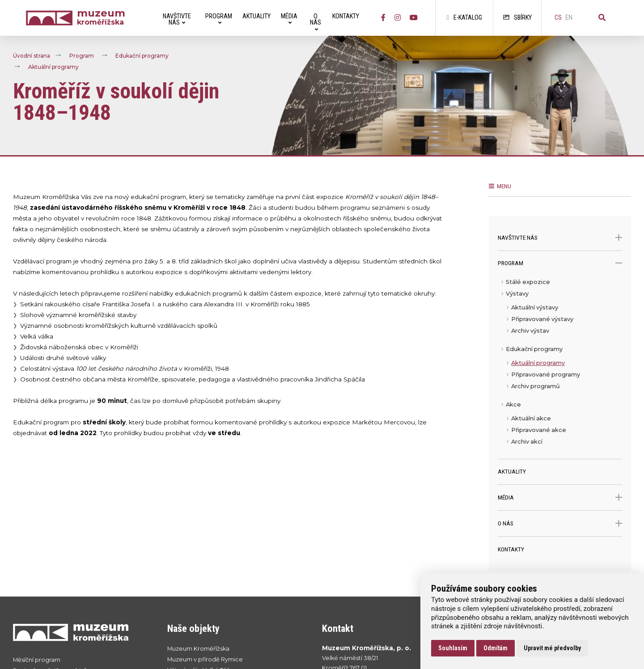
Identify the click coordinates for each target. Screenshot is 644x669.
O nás (560, 523)
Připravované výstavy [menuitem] (542, 319)
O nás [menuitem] (316, 22)
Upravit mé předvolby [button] (552, 648)
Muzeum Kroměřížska (198, 649)
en (569, 18)
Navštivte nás (560, 238)
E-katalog (464, 18)
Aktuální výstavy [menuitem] (535, 307)
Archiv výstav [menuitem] (530, 331)
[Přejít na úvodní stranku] (81, 632)
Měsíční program (37, 660)
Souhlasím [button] (453, 648)
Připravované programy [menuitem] (546, 375)
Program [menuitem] (219, 19)
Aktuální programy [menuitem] (538, 363)
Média (560, 498)
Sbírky (517, 18)
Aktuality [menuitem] (256, 16)
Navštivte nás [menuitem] (177, 19)
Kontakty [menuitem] (346, 16)
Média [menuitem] (289, 19)
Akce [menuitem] (513, 404)
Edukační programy (142, 56)
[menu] (560, 368)
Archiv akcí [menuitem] (527, 442)
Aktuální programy (53, 67)
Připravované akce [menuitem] (539, 430)
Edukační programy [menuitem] (534, 349)
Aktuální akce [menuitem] (531, 418)
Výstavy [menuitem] (517, 294)
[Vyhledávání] (602, 18)
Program (82, 56)
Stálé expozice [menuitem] (528, 282)
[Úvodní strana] (51, 18)
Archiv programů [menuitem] (536, 386)
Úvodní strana (32, 56)
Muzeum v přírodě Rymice (205, 659)
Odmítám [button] (496, 648)
